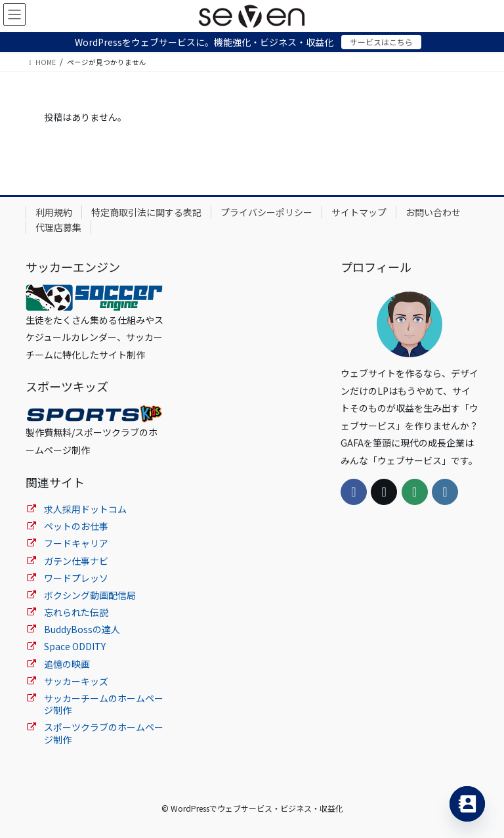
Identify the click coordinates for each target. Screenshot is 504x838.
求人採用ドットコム (85, 509)
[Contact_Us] (467, 804)
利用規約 (54, 212)
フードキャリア (76, 543)
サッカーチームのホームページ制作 (104, 704)
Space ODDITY (75, 646)
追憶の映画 (67, 664)
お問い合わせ (433, 212)
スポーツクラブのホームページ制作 (104, 733)
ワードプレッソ (76, 578)
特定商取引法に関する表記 (146, 212)
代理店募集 (58, 227)
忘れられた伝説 (76, 612)
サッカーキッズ (76, 681)
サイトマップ (359, 212)
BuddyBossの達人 (82, 629)
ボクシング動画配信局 (90, 595)
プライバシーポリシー (266, 212)
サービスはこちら (381, 42)
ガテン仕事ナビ (76, 561)
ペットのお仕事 (76, 526)
